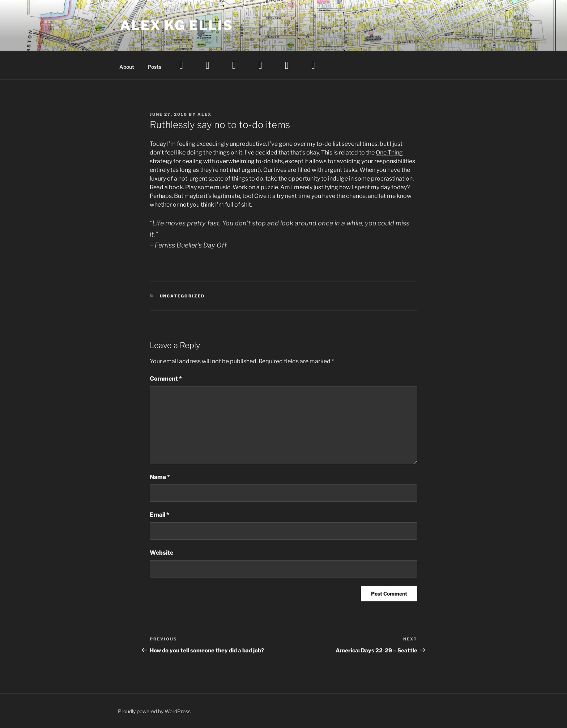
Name (160, 477)
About (127, 67)
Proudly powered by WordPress (154, 711)
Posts (155, 67)
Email (159, 515)
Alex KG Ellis (176, 25)
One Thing (389, 153)
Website (161, 553)
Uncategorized (182, 296)
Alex (204, 114)
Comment (166, 379)
